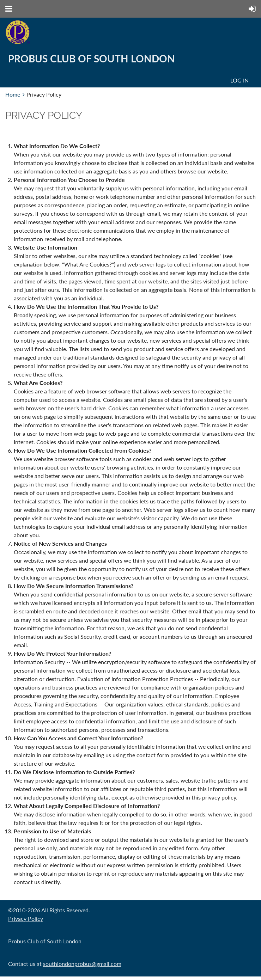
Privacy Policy (26, 918)
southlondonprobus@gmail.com (82, 964)
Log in (239, 80)
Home (13, 94)
